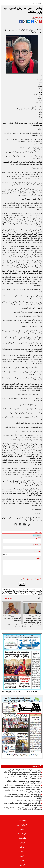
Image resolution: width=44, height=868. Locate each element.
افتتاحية (15, 625)
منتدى (22, 860)
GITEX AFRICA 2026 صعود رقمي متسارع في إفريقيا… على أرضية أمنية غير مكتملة (33, 620)
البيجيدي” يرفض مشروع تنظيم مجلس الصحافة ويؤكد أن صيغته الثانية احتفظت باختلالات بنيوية (23, 808)
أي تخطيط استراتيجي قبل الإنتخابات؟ (28, 801)
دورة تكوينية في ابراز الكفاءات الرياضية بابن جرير (24, 770)
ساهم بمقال (22, 838)
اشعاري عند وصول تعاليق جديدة (32, 579)
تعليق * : (39, 558)
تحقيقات (26, 625)
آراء (34, 4)
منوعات (4, 625)
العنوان (22, 829)
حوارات (30, 625)
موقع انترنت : (38, 551)
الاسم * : (39, 538)
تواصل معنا (22, 834)
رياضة (38, 625)
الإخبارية (22, 843)
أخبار (41, 625)
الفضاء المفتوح (27, 627)
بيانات (22, 627)
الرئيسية (40, 4)
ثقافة (34, 625)
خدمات (19, 625)
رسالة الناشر (22, 820)
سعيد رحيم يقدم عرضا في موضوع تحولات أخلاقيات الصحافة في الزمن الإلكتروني (24, 782)
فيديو (11, 625)
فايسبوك (22, 865)
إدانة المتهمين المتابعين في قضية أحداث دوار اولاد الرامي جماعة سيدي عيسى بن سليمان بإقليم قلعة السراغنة (22, 773)
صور (22, 851)
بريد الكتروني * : (37, 545)
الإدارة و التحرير (16, 627)
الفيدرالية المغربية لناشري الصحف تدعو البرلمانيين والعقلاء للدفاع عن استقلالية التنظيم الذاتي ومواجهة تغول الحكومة (23, 796)
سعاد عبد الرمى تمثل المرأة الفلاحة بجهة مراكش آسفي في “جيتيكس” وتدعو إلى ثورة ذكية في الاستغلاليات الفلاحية (22, 786)
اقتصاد (8, 625)
